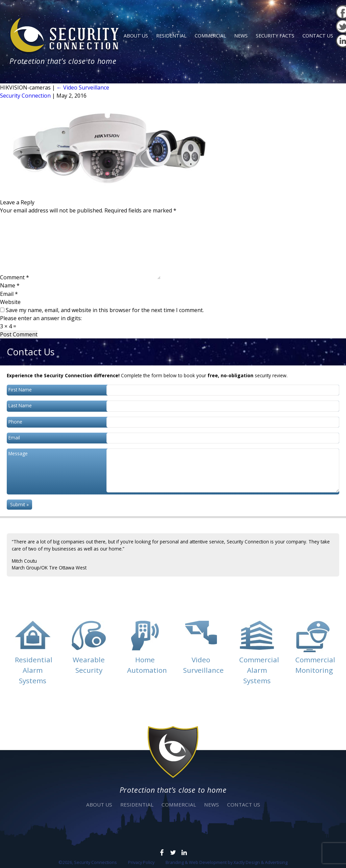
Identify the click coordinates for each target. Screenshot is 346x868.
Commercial (210, 36)
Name (10, 285)
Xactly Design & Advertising (261, 862)
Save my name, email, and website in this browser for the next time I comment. (105, 310)
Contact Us (318, 36)
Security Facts (275, 36)
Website (10, 302)
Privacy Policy (141, 862)
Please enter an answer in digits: (41, 318)
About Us (136, 36)
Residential (171, 36)
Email (9, 294)
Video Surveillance (83, 87)
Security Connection (25, 96)
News (241, 36)
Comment (15, 277)
